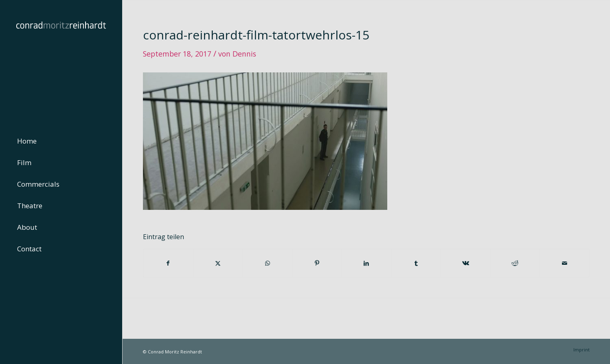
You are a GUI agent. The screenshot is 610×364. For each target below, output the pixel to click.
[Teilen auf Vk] (466, 263)
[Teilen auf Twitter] (218, 263)
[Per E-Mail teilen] (565, 263)
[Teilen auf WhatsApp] (267, 263)
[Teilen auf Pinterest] (317, 263)
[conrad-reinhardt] (61, 61)
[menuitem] (61, 141)
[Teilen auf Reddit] (515, 263)
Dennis (244, 54)
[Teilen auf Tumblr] (416, 263)
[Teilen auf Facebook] (168, 263)
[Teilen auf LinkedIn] (367, 263)
